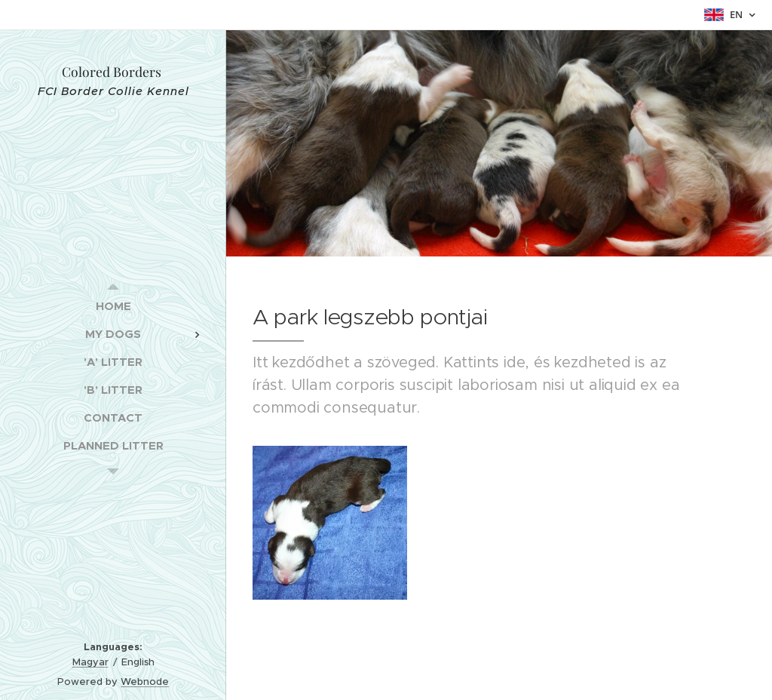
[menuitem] (113, 306)
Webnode (145, 682)
